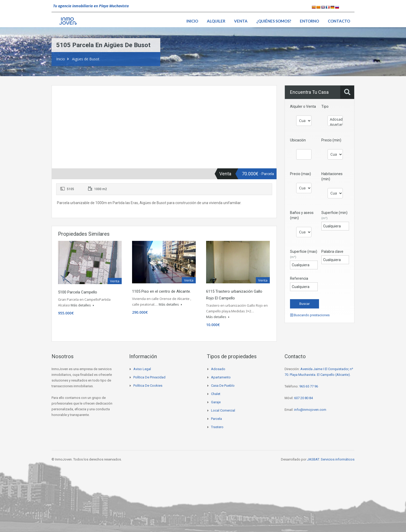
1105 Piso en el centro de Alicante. (161, 291)
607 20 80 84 (303, 398)
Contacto (339, 21)
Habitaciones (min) (332, 176)
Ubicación (298, 140)
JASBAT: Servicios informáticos (331, 459)
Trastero (217, 427)
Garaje (216, 402)
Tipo (325, 106)
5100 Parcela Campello (78, 292)
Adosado (335, 119)
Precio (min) (331, 140)
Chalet (216, 394)
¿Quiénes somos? (274, 21)
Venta (241, 21)
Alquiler (216, 21)
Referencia (299, 278)
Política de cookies (148, 386)
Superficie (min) (334, 215)
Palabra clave (332, 251)
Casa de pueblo (223, 386)
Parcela (216, 419)
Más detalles (82, 305)
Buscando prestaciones (310, 315)
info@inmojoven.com (310, 410)
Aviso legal (142, 369)
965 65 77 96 (309, 386)
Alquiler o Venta (303, 106)
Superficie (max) (304, 254)
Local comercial (223, 410)
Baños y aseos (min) (302, 215)
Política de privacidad (149, 377)
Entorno (309, 21)
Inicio (192, 21)
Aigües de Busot (86, 59)
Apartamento (335, 125)
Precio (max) (300, 174)
